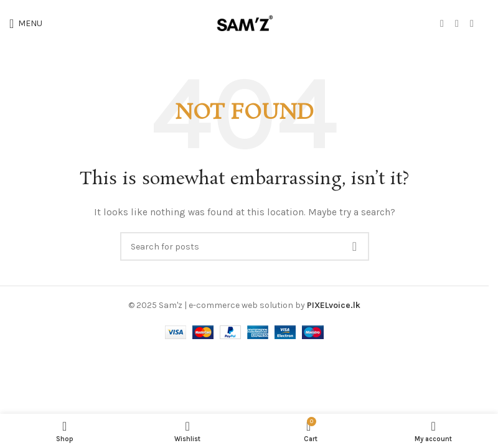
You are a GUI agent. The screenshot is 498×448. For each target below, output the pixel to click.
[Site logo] (245, 23)
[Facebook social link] (442, 23)
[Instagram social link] (457, 23)
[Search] (245, 246)
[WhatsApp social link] (472, 23)
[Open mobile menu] (26, 24)
